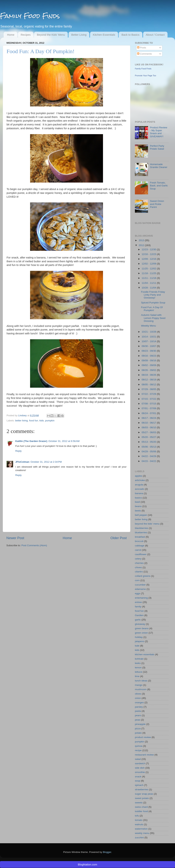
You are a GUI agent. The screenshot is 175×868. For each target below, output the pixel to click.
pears (138, 715)
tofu (137, 816)
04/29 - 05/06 (149, 451)
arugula (139, 485)
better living (21, 421)
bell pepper (141, 515)
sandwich (140, 763)
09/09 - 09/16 (149, 360)
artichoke (140, 480)
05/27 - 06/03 (149, 432)
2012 (142, 245)
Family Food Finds (30, 16)
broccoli (139, 541)
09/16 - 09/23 (149, 356)
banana (139, 493)
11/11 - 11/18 (149, 278)
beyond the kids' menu (147, 524)
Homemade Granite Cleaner (159, 166)
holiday (139, 637)
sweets (139, 803)
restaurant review (144, 755)
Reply (19, 451)
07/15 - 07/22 (149, 399)
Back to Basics (130, 35)
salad (138, 759)
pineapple (140, 724)
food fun (34, 421)
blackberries (142, 528)
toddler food (141, 811)
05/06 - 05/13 (149, 447)
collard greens (143, 576)
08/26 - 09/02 (149, 370)
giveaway (140, 624)
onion (138, 698)
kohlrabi (139, 659)
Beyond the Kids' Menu (51, 35)
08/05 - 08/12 (149, 384)
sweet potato (142, 798)
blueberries (141, 532)
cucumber (140, 585)
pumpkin (50, 421)
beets (138, 511)
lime (137, 676)
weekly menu (142, 833)
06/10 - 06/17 (149, 423)
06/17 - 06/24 (149, 418)
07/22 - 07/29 (149, 394)
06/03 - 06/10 (149, 427)
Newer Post (15, 538)
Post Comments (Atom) (34, 545)
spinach (139, 785)
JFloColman (22, 462)
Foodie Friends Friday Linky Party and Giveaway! (153, 295)
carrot (138, 550)
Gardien (139, 615)
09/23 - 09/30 (149, 351)
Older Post (119, 538)
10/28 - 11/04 (149, 288)
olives (138, 694)
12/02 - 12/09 (149, 264)
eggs (138, 593)
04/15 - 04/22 (149, 461)
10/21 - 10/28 (149, 332)
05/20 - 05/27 (149, 437)
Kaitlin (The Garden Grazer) (31, 441)
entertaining (141, 598)
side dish (140, 768)
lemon (138, 668)
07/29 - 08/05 (149, 389)
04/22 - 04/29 (149, 456)
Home (11, 35)
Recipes (26, 35)
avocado (140, 489)
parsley (139, 707)
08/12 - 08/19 (149, 380)
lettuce (139, 672)
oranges (139, 702)
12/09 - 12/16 (149, 259)
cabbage (140, 546)
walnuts (139, 824)
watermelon (141, 829)
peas (138, 720)
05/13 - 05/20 (149, 442)
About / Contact (155, 35)
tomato (139, 820)
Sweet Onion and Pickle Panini (157, 204)
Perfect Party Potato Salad (157, 147)
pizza (138, 728)
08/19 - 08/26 (149, 375)
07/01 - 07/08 (149, 408)
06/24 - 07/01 (149, 413)
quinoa (139, 746)
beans (138, 506)
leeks (138, 663)
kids (42, 421)
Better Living (79, 35)
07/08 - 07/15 (149, 404)
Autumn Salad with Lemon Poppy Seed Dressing (153, 318)
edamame (140, 589)
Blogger (107, 852)
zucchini (139, 838)
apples (139, 476)
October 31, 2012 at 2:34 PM (46, 462)
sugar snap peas (144, 794)
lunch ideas (141, 681)
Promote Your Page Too (145, 76)
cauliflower (141, 554)
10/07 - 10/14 (149, 341)
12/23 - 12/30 (149, 249)
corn (137, 580)
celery (138, 559)
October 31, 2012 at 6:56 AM (64, 441)
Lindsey (23, 415)
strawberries (142, 789)
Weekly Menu (149, 326)
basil (137, 502)
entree (138, 602)
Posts (142, 48)
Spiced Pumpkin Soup (153, 303)
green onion (141, 633)
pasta (138, 711)
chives (138, 567)
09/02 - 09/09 (149, 365)
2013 (142, 240)
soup (138, 781)
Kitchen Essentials (104, 35)
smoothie (140, 772)
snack (138, 777)
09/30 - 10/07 (149, 346)
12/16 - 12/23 (149, 254)
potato (138, 733)
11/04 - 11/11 (149, 283)
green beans (142, 628)
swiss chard (141, 807)
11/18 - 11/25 (149, 273)
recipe (138, 750)
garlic (138, 620)
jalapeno (140, 641)
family (138, 607)
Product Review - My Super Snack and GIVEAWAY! (159, 132)
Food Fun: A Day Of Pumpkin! (152, 309)
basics (138, 498)
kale (137, 646)
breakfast (140, 537)
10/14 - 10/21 (149, 337)
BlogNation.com (87, 864)
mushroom (141, 689)
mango (139, 685)
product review (143, 737)
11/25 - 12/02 (149, 269)
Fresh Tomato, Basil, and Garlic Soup (159, 186)
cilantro (139, 572)
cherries (139, 563)
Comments (144, 54)
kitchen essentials (145, 654)
